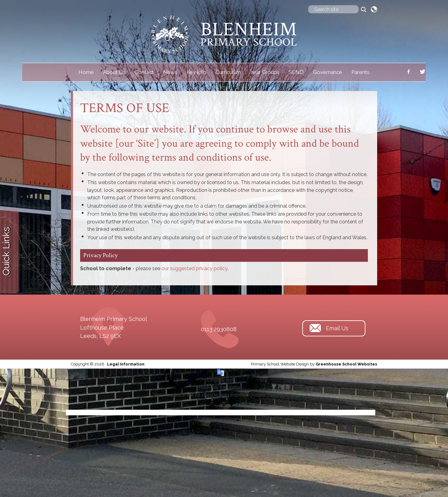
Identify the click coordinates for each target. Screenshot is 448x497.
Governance (328, 72)
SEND (296, 72)
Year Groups (265, 72)
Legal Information (126, 364)
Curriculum (228, 72)
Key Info (196, 72)
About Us (114, 72)
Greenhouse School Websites (346, 364)
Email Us (337, 328)
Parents (360, 72)
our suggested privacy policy (194, 268)
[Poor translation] (228, 403)
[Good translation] (213, 403)
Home (86, 72)
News (170, 72)
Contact (144, 72)
